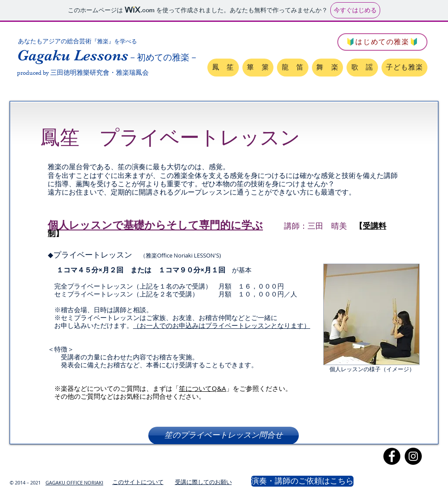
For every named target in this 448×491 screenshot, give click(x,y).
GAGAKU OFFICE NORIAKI (74, 482)
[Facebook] (392, 456)
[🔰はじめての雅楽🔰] (382, 42)
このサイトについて (138, 482)
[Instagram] (413, 456)
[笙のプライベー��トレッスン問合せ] (224, 435)
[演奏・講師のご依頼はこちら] (302, 481)
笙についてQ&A (203, 388)
